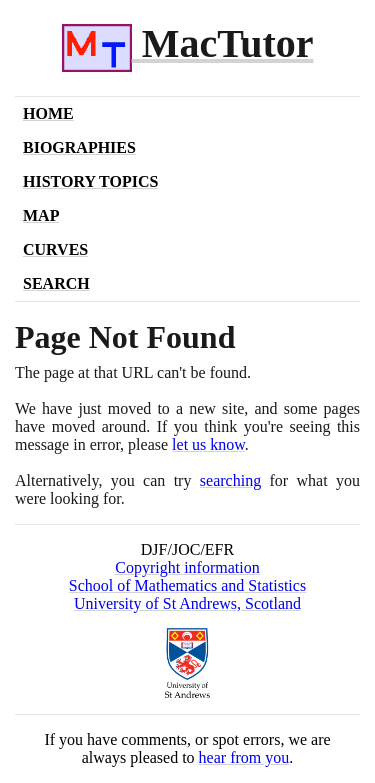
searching (230, 480)
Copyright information (187, 567)
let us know (208, 444)
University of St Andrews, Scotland (187, 603)
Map (41, 215)
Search (56, 283)
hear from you (244, 757)
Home (48, 113)
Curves (55, 249)
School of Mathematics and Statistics (187, 585)
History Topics (90, 181)
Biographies (79, 147)
